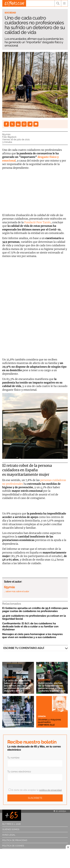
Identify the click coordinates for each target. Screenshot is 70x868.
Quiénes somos (11, 829)
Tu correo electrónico (19, 772)
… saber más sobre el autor (17, 591)
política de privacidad (50, 790)
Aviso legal (9, 835)
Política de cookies (13, 846)
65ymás (6, 134)
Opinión (42, 716)
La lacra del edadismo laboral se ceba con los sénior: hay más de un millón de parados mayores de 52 (18, 686)
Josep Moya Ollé (46, 725)
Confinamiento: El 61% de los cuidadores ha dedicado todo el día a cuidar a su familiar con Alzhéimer (30, 626)
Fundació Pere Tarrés (37, 222)
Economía (10, 677)
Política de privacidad (15, 840)
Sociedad (10, 13)
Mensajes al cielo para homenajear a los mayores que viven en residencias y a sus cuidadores (32, 636)
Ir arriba (60, 811)
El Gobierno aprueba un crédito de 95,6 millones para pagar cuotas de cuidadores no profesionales (35, 610)
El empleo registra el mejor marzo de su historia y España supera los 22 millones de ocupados (18, 720)
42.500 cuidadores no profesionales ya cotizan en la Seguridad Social (34, 617)
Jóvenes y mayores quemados (49, 721)
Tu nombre (13, 758)
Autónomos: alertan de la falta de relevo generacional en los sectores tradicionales (52, 687)
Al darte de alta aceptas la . (35, 790)
